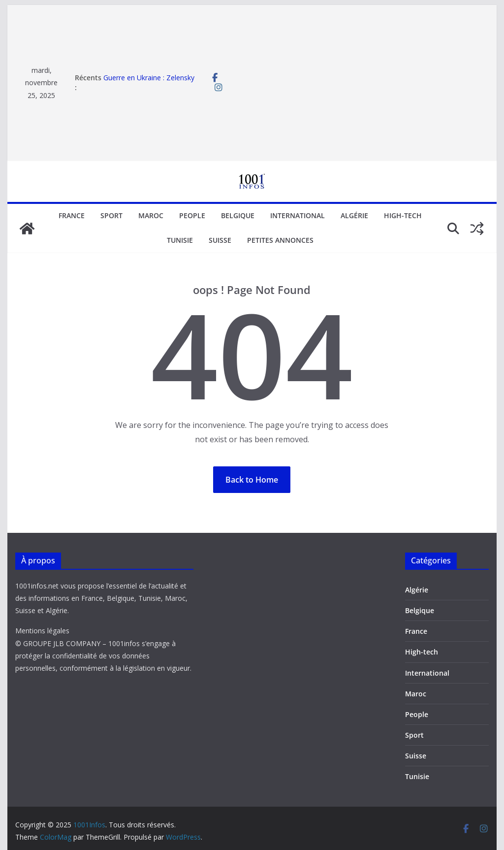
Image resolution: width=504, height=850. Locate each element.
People (192, 215)
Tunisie (180, 240)
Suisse (220, 240)
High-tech (403, 215)
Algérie (354, 215)
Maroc (151, 215)
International (298, 215)
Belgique (238, 215)
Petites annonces (280, 240)
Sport (111, 215)
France (72, 215)
